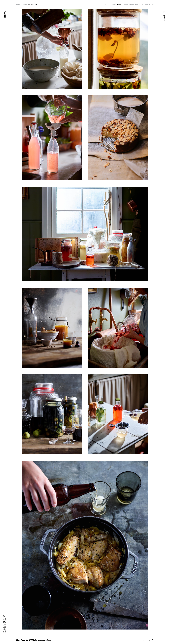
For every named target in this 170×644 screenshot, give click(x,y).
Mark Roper (33, 4)
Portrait (138, 4)
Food (119, 4)
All (105, 4)
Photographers (22, 4)
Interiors (125, 4)
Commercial (111, 4)
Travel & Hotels (148, 4)
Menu (5, 15)
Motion (132, 4)
